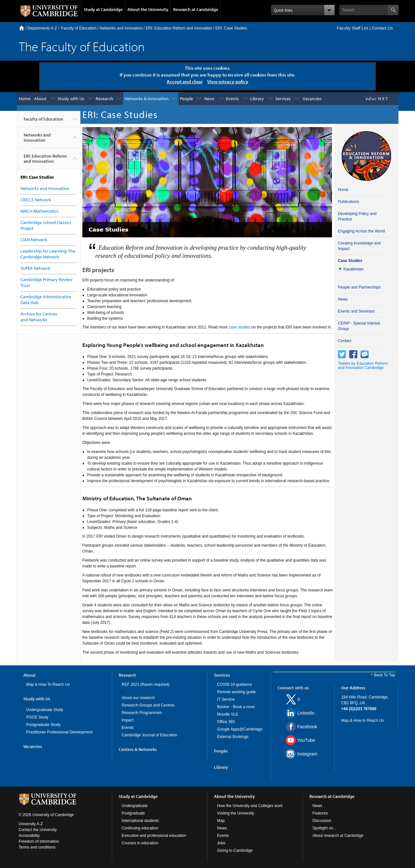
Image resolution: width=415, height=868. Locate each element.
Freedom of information (39, 841)
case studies (239, 327)
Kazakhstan (354, 269)
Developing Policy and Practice (357, 216)
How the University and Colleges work (250, 806)
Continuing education (140, 828)
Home (22, 28)
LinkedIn (306, 713)
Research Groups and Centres (148, 705)
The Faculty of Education (82, 46)
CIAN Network (34, 240)
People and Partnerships (359, 287)
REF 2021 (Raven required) (145, 684)
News (209, 99)
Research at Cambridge (196, 9)
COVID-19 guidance (235, 684)
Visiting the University (236, 813)
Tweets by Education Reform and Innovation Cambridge (363, 366)
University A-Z (31, 824)
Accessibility (29, 836)
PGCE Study (37, 717)
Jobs (221, 843)
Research (104, 99)
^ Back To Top (383, 675)
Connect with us (293, 688)
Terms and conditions (37, 847)
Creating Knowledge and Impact (359, 246)
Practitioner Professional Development (59, 732)
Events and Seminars (356, 311)
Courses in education (140, 843)
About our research (138, 698)
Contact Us (382, 28)
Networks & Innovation (147, 99)
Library (257, 99)
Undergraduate (135, 806)
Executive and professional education (154, 836)
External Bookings (233, 737)
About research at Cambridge (338, 836)
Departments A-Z (42, 28)
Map (221, 821)
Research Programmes (142, 713)
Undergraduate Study (45, 710)
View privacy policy (228, 82)
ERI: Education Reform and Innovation (179, 28)
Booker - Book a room (236, 707)
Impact (127, 720)
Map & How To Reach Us (48, 684)
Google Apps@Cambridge (240, 729)
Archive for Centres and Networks (39, 317)
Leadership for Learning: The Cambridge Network (48, 254)
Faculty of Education (79, 28)
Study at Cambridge (103, 9)
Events (232, 99)
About (40, 99)
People (186, 99)
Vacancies (312, 99)
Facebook (307, 727)
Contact (344, 341)
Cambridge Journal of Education (149, 735)
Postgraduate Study (43, 725)
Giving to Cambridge (235, 850)
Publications (348, 202)
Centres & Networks (138, 749)
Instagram (307, 754)
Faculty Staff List (352, 28)
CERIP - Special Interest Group (359, 326)
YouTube (306, 740)
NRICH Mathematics (39, 211)
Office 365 (226, 722)
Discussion (322, 821)
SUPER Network (35, 268)
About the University (148, 9)
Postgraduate (133, 813)
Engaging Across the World (361, 231)
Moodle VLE (228, 714)
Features (320, 813)
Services (283, 99)
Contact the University (38, 830)
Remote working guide (237, 692)
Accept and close (185, 82)
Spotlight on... (324, 828)
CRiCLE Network (36, 200)
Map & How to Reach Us (362, 720)
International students (140, 821)
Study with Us (71, 99)
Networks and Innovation (121, 28)
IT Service (226, 699)
